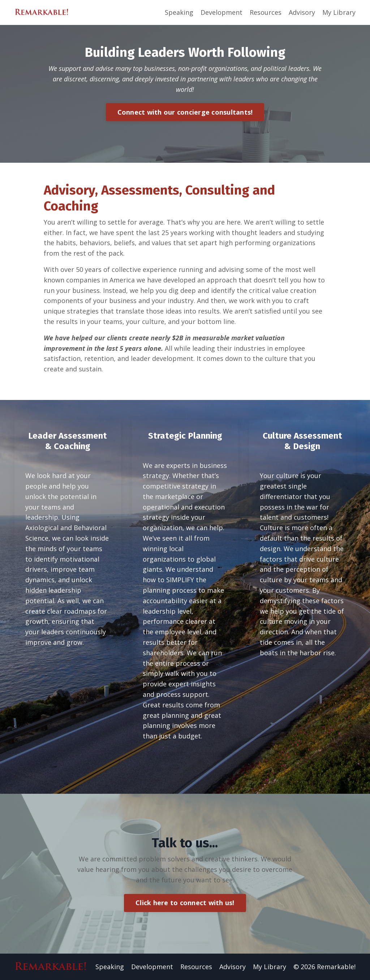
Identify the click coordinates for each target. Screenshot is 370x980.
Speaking (179, 12)
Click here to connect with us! (185, 903)
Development (221, 12)
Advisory (302, 12)
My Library (339, 12)
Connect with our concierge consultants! (185, 112)
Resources (266, 12)
